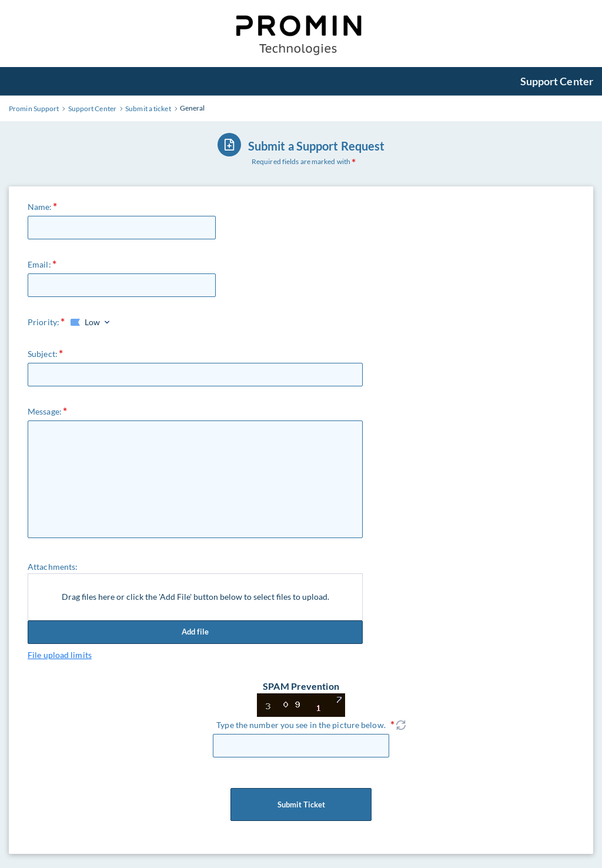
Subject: (43, 354)
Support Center (557, 81)
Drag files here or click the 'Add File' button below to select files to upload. (195, 597)
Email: (39, 264)
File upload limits (60, 655)
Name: (40, 207)
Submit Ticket (301, 804)
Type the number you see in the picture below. (301, 725)
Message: (45, 411)
